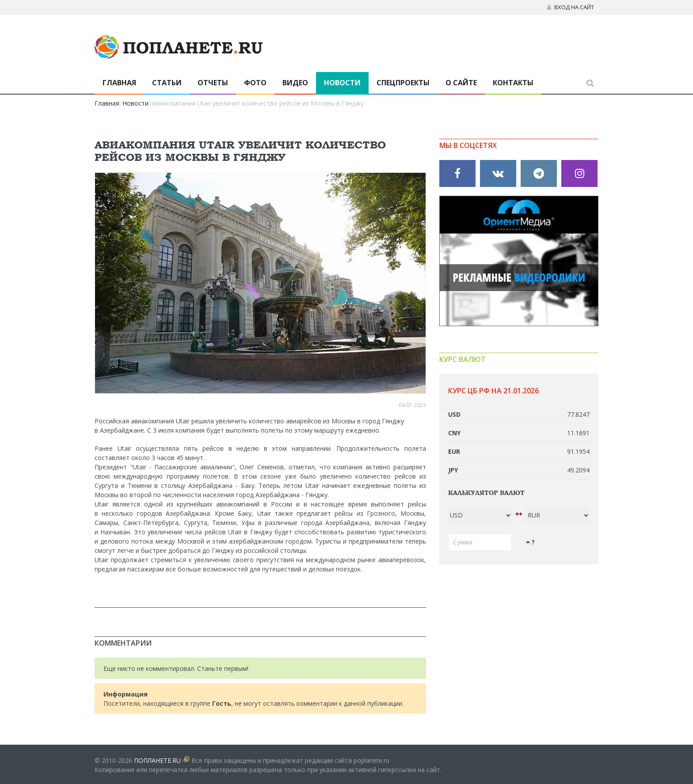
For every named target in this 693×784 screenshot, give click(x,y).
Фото (255, 83)
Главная (119, 83)
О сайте (461, 83)
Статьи (167, 83)
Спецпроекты (403, 83)
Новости (342, 83)
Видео (295, 83)
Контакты (513, 83)
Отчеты (213, 83)
